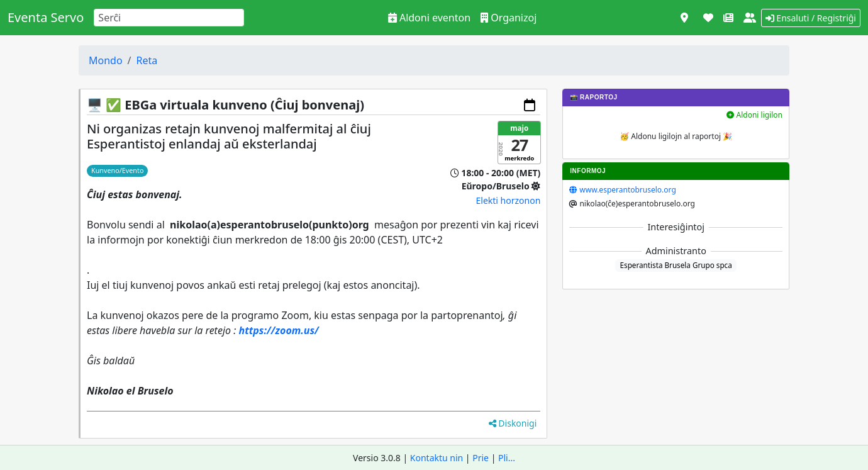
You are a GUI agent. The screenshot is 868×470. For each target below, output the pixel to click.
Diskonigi (513, 423)
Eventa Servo (46, 17)
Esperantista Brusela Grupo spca (676, 265)
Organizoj (509, 18)
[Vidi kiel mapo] (684, 18)
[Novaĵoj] (728, 18)
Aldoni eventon (429, 18)
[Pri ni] (750, 18)
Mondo (106, 60)
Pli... (507, 458)
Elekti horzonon (509, 200)
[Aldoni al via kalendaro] (530, 105)
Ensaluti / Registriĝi (811, 18)
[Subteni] (708, 18)
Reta (147, 60)
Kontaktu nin (437, 458)
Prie (481, 458)
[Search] (169, 18)
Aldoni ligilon (754, 115)
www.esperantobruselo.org (627, 190)
